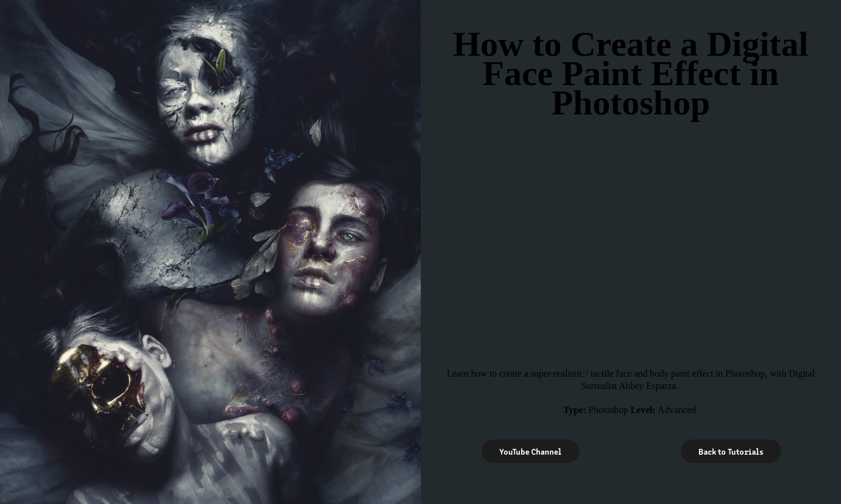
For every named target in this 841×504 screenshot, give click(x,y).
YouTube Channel (531, 451)
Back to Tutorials (731, 451)
